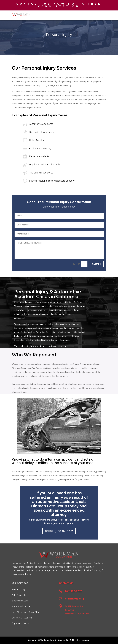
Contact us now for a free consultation (59, 5)
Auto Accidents (19, 595)
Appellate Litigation (21, 623)
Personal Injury (19, 589)
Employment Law (20, 601)
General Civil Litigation (22, 618)
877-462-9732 (73, 591)
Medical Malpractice (21, 606)
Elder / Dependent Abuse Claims (26, 612)
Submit (97, 264)
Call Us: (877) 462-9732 (59, 531)
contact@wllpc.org (74, 599)
